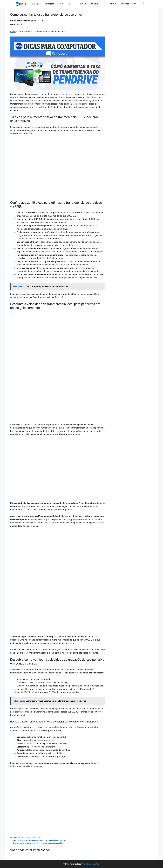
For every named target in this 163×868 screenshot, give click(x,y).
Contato (96, 864)
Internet (113, 4)
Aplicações (49, 4)
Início (13, 32)
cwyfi (19, 24)
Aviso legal (87, 864)
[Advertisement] (58, 156)
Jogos (71, 4)
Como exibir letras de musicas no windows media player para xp (39, 840)
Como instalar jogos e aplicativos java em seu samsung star (38, 843)
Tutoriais (82, 4)
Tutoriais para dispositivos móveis (27, 838)
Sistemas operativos (130, 4)
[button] (144, 4)
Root (61, 4)
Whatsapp (35, 4)
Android (94, 4)
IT (104, 4)
